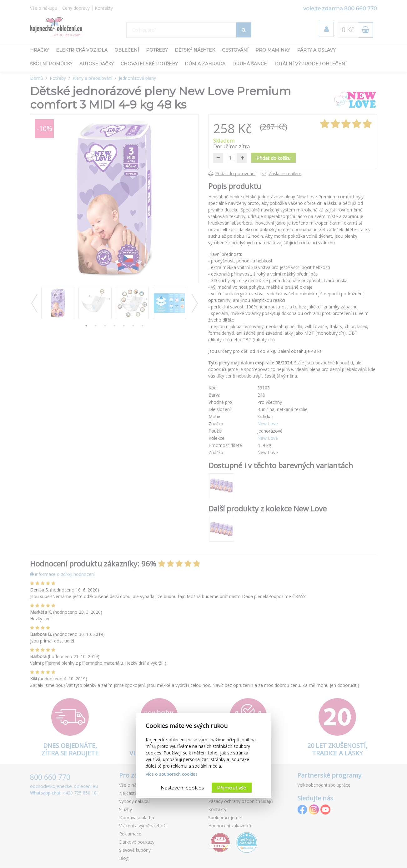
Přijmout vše (232, 788)
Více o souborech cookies (172, 774)
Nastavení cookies (182, 788)
